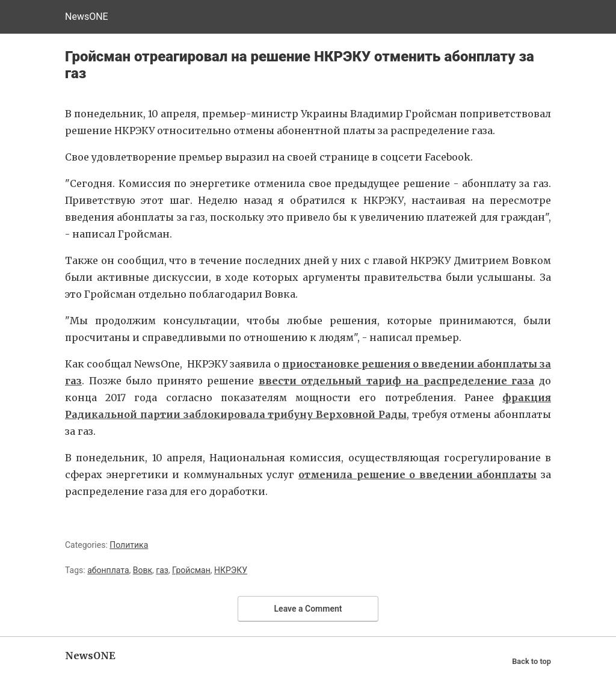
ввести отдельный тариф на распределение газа (397, 381)
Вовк (143, 570)
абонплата (108, 570)
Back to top (531, 661)
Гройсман (191, 570)
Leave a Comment (308, 609)
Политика (129, 545)
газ (162, 570)
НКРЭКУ (231, 570)
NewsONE (87, 17)
